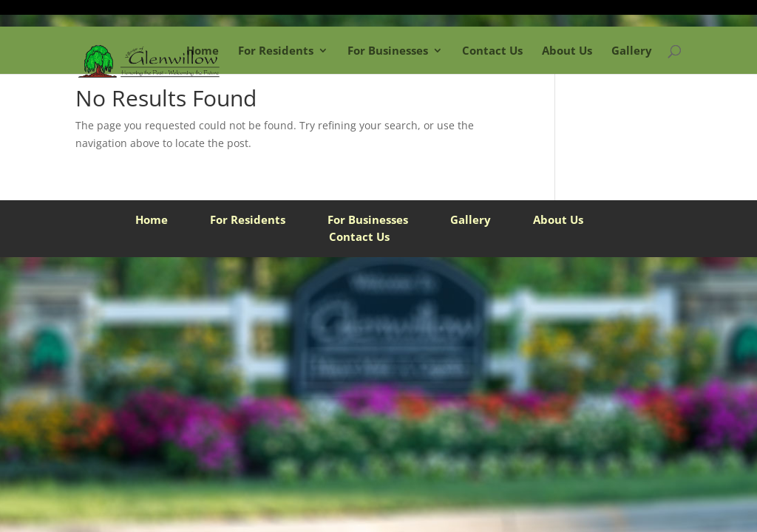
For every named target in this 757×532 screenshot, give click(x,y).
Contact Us (492, 50)
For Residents (276, 50)
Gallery (632, 50)
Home (203, 50)
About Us (567, 50)
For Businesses (388, 50)
